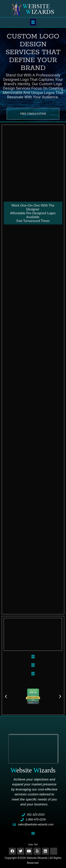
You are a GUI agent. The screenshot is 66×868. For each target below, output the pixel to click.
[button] (33, 22)
